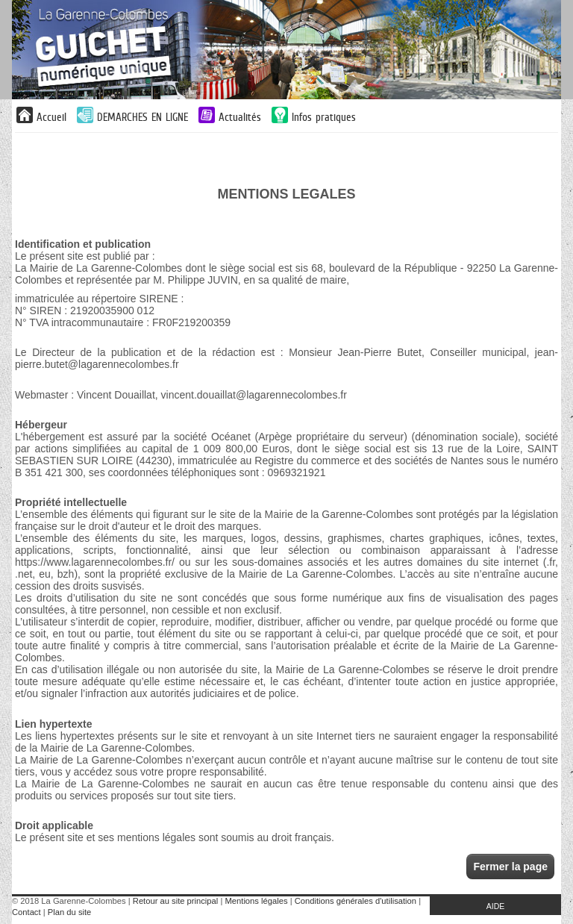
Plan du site (69, 912)
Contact (26, 912)
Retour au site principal (175, 901)
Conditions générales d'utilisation (356, 901)
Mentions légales (257, 901)
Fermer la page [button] (510, 867)
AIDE (496, 906)
